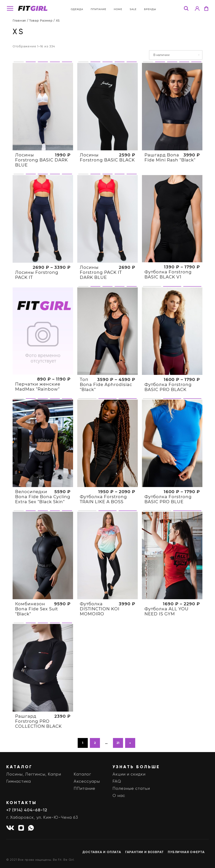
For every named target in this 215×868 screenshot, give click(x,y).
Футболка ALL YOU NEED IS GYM (166, 632)
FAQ (117, 782)
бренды (150, 9)
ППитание (98, 9)
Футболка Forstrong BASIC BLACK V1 (168, 295)
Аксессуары (87, 782)
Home (118, 9)
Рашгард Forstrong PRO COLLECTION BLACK (38, 742)
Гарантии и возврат (144, 852)
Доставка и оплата (102, 852)
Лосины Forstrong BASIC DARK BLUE (41, 160)
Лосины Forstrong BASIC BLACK (107, 157)
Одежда (77, 9)
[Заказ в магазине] (176, 55)
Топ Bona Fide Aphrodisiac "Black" (106, 405)
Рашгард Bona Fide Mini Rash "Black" (170, 157)
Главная (19, 21)
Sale (133, 9)
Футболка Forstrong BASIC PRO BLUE (168, 520)
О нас (119, 796)
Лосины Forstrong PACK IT (37, 295)
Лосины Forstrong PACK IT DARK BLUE (101, 293)
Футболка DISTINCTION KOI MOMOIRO (100, 629)
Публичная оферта (186, 852)
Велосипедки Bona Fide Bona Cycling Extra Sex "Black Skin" (43, 517)
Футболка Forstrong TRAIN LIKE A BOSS (103, 520)
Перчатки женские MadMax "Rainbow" (38, 407)
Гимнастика (19, 782)
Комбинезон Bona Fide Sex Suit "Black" (37, 629)
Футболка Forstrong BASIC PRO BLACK (168, 407)
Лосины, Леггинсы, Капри (34, 774)
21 (118, 743)
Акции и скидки (129, 774)
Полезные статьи (131, 789)
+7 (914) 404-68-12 (27, 810)
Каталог (82, 774)
